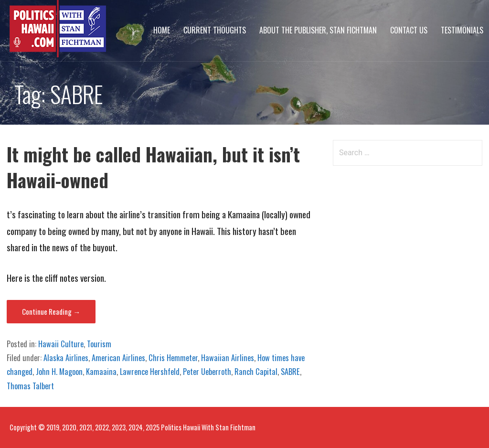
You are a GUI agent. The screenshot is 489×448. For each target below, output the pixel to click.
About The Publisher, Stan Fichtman (318, 30)
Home (162, 30)
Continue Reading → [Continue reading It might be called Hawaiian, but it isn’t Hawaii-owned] (51, 311)
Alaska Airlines (66, 358)
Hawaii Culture (61, 344)
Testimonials (462, 30)
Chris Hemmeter (173, 358)
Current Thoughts (215, 30)
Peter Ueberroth (207, 372)
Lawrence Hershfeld (150, 372)
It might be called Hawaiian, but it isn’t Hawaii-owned (153, 167)
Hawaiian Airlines (228, 358)
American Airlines (118, 358)
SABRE (290, 372)
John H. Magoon (59, 372)
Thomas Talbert (30, 386)
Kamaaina (101, 372)
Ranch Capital (256, 372)
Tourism (99, 344)
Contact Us (409, 30)
